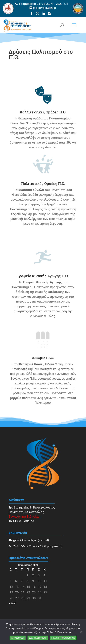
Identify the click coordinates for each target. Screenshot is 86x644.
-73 (40, 546)
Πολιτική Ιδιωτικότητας (63, 638)
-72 (35, 546)
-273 (65, 4)
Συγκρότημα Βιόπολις (24, 516)
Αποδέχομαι (18, 638)
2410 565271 (45, 4)
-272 (58, 4)
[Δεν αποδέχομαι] (81, 632)
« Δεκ (12, 603)
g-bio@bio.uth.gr (25, 540)
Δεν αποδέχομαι (38, 638)
